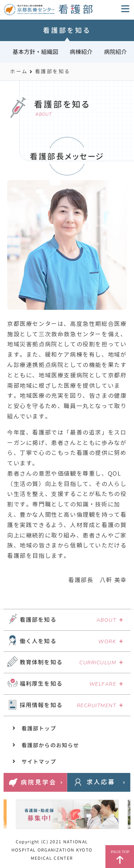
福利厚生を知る (41, 684)
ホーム (19, 71)
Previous (15, 812)
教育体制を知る (41, 662)
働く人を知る (38, 641)
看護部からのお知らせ (50, 745)
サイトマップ (39, 762)
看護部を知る (38, 620)
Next (118, 812)
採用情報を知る (41, 705)
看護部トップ (39, 728)
